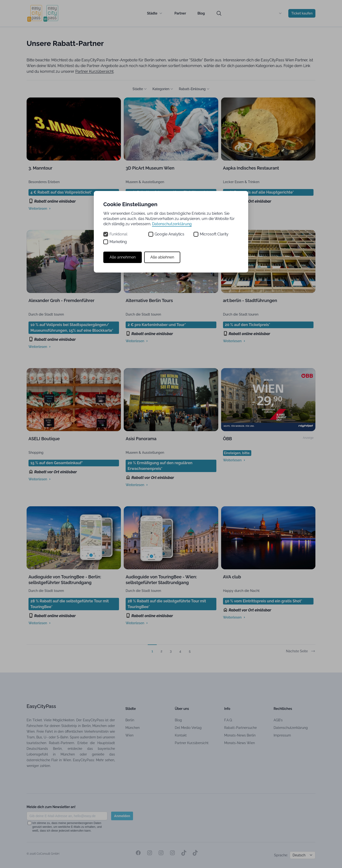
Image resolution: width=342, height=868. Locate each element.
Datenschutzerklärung (172, 224)
